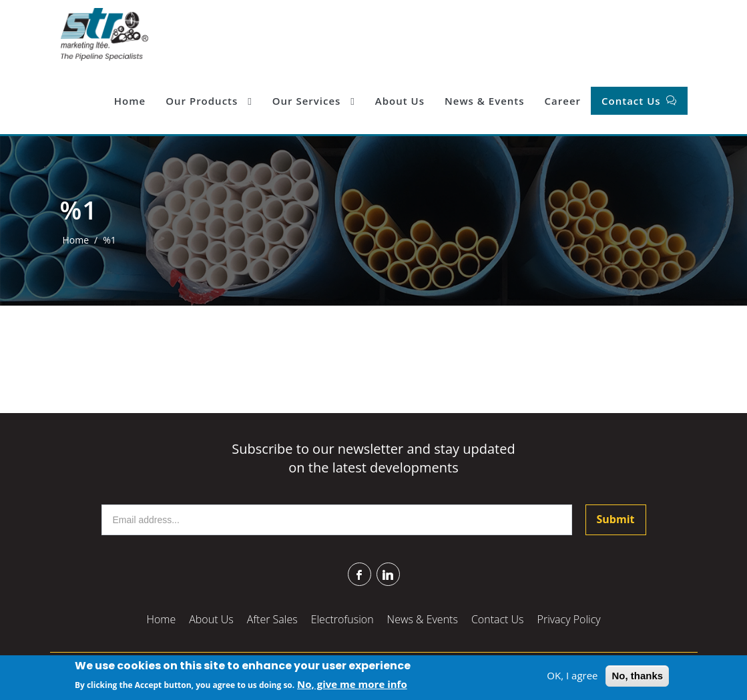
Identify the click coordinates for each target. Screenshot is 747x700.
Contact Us (633, 101)
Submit (616, 519)
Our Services (314, 101)
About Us (400, 101)
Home (130, 101)
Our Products (209, 101)
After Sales (272, 619)
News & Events (485, 101)
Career (563, 101)
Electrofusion (342, 619)
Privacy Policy (569, 619)
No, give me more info (352, 685)
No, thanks (637, 676)
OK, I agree (572, 676)
